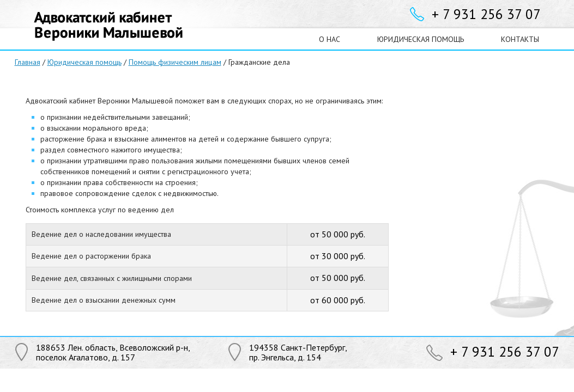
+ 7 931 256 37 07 (486, 14)
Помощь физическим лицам (175, 62)
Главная (28, 62)
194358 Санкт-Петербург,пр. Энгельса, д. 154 (298, 352)
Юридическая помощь (84, 62)
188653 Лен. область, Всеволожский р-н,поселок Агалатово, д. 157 (113, 352)
